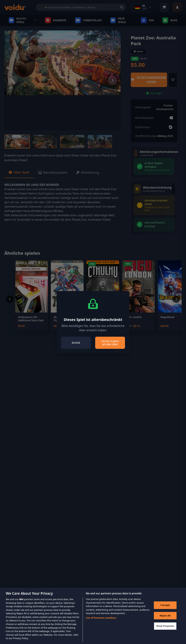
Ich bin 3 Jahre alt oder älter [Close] (110, 343)
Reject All (165, 621)
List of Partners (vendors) (101, 623)
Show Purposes (165, 631)
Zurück (76, 343)
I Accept (165, 610)
